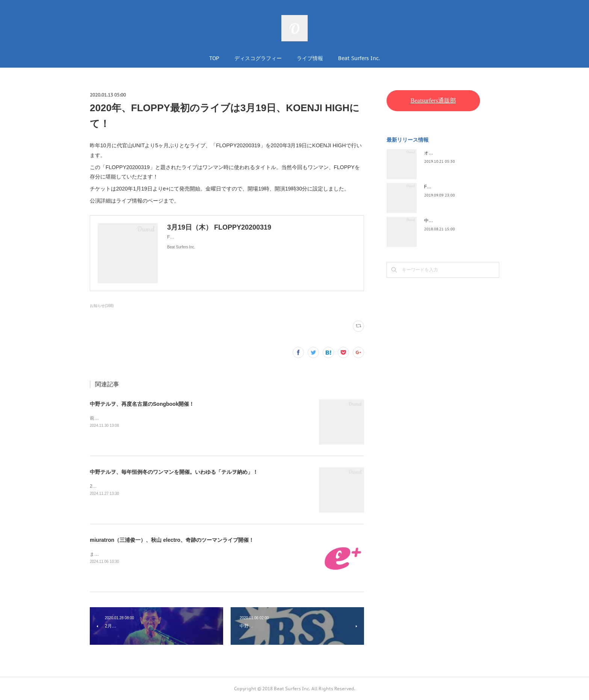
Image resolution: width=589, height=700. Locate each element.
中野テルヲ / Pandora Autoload (455, 221)
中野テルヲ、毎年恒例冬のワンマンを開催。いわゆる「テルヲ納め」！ (174, 472)
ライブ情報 (310, 58)
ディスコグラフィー (258, 58)
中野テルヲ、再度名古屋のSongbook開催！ (142, 404)
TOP (214, 58)
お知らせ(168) (102, 306)
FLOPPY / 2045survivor (448, 187)
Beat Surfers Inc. (359, 58)
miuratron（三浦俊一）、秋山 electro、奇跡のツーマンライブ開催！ (172, 540)
